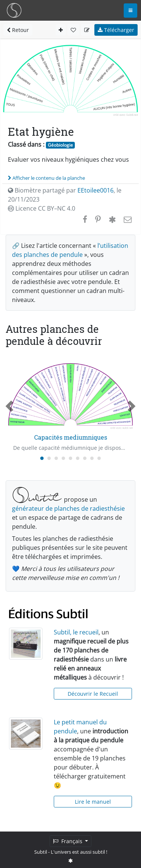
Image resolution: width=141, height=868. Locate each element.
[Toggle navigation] (130, 11)
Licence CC (42, 208)
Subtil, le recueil (76, 632)
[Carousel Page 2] (49, 458)
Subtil (41, 852)
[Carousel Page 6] (78, 458)
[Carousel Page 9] (99, 458)
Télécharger (116, 30)
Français (68, 841)
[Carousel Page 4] (63, 458)
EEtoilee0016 (96, 190)
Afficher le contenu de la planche (46, 178)
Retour (18, 30)
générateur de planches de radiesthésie (68, 508)
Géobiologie (60, 145)
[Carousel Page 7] (85, 458)
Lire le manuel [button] (93, 802)
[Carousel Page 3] (56, 458)
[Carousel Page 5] (70, 458)
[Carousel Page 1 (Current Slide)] (42, 458)
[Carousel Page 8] (92, 458)
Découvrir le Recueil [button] (93, 694)
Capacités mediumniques (71, 437)
